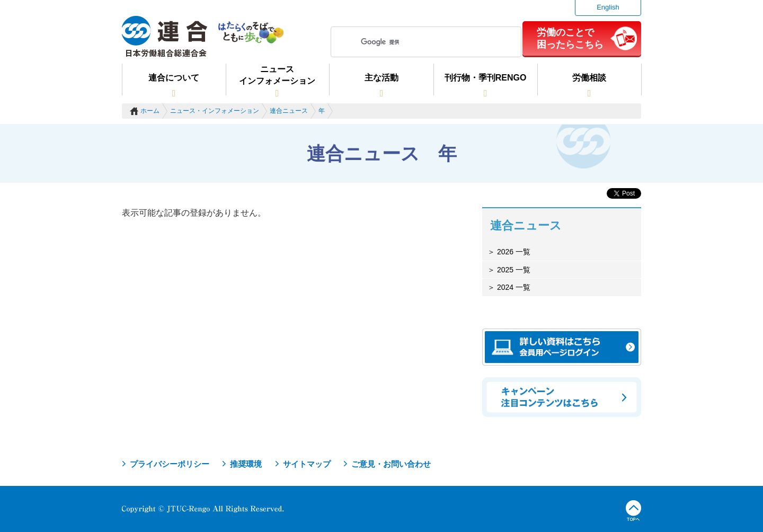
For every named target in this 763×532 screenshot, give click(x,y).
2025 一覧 (513, 270)
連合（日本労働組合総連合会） (165, 37)
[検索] (424, 42)
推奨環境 (246, 464)
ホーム (150, 111)
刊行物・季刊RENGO (486, 78)
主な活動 (381, 78)
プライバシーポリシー (170, 464)
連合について (174, 78)
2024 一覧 (513, 287)
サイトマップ (307, 464)
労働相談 (589, 78)
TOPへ (633, 511)
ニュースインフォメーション (277, 75)
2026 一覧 (513, 252)
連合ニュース (289, 111)
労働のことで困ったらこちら (570, 38)
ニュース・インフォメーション (215, 111)
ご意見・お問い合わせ (391, 464)
